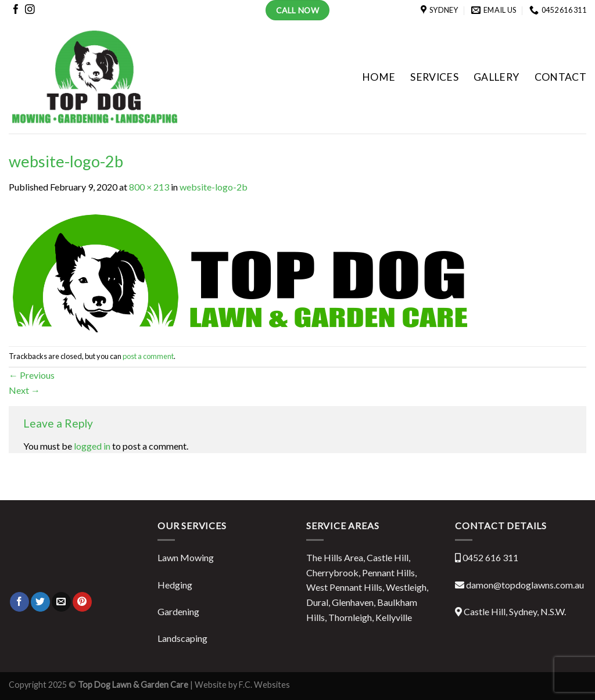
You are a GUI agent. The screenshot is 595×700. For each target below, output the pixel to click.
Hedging (175, 585)
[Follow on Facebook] (16, 11)
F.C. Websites (264, 685)
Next (24, 390)
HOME (379, 77)
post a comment (148, 356)
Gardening (178, 611)
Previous (32, 375)
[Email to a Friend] (61, 602)
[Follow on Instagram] (30, 11)
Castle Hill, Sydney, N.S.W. (515, 611)
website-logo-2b (214, 187)
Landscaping (182, 638)
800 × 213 (149, 187)
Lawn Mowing (186, 557)
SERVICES (434, 77)
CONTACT (560, 77)
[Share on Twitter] (40, 602)
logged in (92, 446)
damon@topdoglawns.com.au (525, 585)
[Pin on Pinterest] (82, 602)
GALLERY (496, 77)
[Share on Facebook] (19, 602)
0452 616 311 (490, 557)
